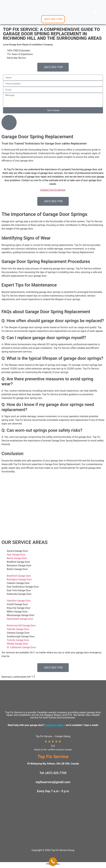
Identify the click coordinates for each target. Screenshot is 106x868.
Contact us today (54, 725)
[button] (95, 12)
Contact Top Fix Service (53, 190)
